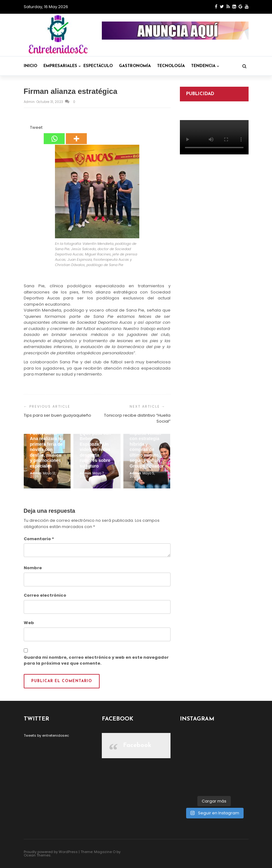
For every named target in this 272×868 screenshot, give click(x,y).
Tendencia (205, 66)
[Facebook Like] (27, 129)
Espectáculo (98, 66)
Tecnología (171, 66)
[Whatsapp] (54, 134)
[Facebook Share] (25, 129)
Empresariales (62, 66)
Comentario (39, 539)
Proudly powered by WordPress (51, 852)
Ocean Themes (37, 855)
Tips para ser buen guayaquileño (57, 415)
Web (29, 623)
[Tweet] (28, 129)
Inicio (30, 66)
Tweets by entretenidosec (46, 735)
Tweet (36, 127)
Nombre (33, 568)
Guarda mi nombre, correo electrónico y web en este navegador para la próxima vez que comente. (96, 660)
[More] (76, 134)
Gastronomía (135, 66)
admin (30, 102)
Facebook (137, 745)
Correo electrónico (45, 595)
